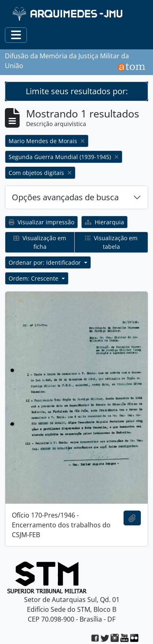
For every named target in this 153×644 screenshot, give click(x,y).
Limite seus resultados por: (77, 91)
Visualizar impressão (41, 222)
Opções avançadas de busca (65, 197)
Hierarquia (104, 222)
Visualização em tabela (111, 242)
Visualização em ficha (40, 242)
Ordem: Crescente (34, 278)
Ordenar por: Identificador (45, 262)
